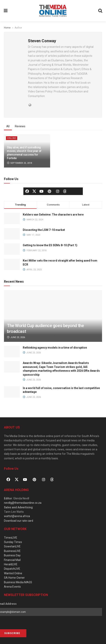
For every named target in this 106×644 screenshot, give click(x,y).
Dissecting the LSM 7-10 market (44, 230)
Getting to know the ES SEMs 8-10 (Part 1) (50, 245)
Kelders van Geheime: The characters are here (53, 215)
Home (7, 28)
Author (18, 28)
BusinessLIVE (12, 551)
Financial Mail (12, 560)
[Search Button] (100, 11)
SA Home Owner (14, 578)
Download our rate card (19, 521)
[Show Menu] (6, 11)
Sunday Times (13, 542)
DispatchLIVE (12, 569)
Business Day (12, 555)
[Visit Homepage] (53, 11)
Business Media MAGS (18, 582)
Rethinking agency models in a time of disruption (55, 348)
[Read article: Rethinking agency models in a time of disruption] (12, 351)
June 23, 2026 (16, 337)
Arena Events (12, 587)
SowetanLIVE (12, 546)
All (8, 126)
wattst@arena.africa (17, 516)
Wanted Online (13, 573)
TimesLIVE (11, 538)
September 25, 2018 (19, 163)
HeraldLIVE (11, 564)
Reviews (20, 126)
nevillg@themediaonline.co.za (23, 503)
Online (12, 138)
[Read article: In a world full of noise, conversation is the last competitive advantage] (12, 392)
